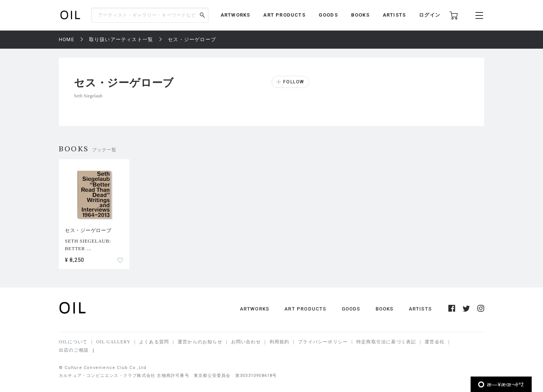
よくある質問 (154, 342)
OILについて (73, 342)
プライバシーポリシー (323, 342)
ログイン (430, 15)
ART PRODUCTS (284, 15)
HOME (67, 39)
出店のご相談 (74, 350)
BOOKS (360, 15)
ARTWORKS (235, 15)
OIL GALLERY (113, 342)
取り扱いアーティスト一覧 (121, 39)
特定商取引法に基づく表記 (386, 342)
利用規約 (280, 342)
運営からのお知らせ (200, 342)
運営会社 (435, 342)
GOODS (328, 15)
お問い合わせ (246, 342)
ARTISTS (394, 15)
